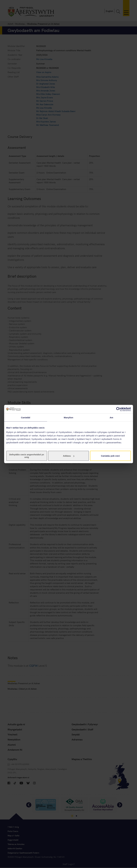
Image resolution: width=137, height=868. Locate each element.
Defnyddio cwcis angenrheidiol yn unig (27, 456)
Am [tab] (111, 417)
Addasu (69, 456)
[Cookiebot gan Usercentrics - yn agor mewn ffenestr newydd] (118, 409)
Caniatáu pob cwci (110, 456)
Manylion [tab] (69, 417)
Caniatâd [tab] (25, 417)
